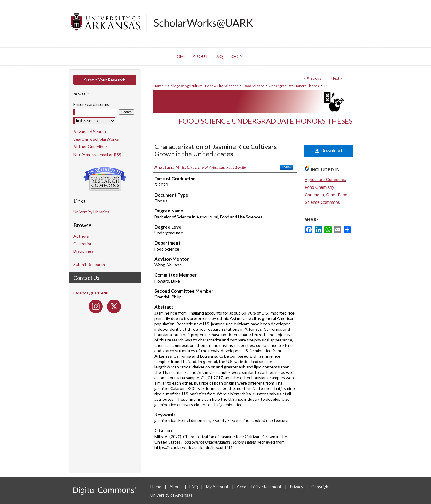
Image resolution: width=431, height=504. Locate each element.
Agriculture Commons (325, 180)
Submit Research (89, 264)
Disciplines (83, 251)
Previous (314, 78)
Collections (84, 243)
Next (335, 78)
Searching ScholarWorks (96, 139)
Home (158, 86)
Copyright (321, 486)
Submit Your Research (105, 80)
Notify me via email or (97, 155)
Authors (81, 236)
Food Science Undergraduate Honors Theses (266, 121)
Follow (286, 167)
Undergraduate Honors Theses (294, 86)
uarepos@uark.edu (91, 293)
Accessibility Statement (260, 486)
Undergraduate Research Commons (105, 179)
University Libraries (91, 212)
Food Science (254, 86)
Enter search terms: (92, 104)
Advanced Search (90, 132)
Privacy (297, 486)
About (176, 486)
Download (328, 151)
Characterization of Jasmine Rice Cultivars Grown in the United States (216, 150)
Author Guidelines (91, 147)
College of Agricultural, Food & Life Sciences (203, 86)
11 (326, 86)
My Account (218, 486)
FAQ (194, 486)
